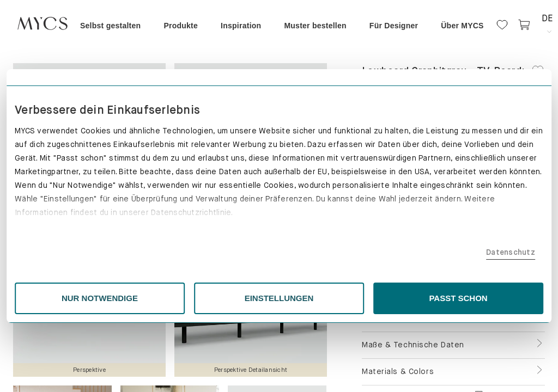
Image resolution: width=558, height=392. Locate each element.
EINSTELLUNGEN (279, 298)
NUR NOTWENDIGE (154, 298)
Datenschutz (429, 252)
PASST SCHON (404, 298)
